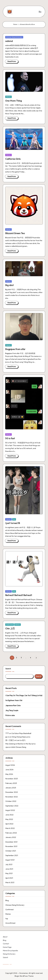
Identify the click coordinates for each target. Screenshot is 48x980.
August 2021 (10, 860)
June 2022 (9, 815)
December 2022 (12, 792)
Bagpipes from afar (15, 349)
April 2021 (9, 878)
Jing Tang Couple (12, 710)
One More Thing (13, 101)
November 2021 (11, 846)
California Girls (13, 159)
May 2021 (9, 873)
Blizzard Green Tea (15, 233)
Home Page (7, 947)
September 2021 (12, 855)
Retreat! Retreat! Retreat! (19, 595)
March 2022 (10, 828)
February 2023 (11, 783)
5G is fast (10, 438)
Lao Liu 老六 (21, 740)
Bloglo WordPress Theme (24, 976)
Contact (6, 944)
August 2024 (10, 765)
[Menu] (40, 12)
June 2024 (9, 770)
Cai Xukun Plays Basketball (21, 733)
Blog (7, 900)
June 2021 (9, 869)
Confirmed (10, 625)
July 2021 (9, 864)
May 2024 (9, 774)
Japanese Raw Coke (13, 705)
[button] (36, 658)
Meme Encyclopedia (10, 951)
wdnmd (9, 41)
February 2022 (11, 833)
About (5, 937)
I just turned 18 (13, 523)
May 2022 (9, 819)
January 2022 (11, 837)
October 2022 (11, 801)
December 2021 (11, 842)
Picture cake (10, 715)
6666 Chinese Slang (19, 747)
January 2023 (11, 788)
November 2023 (12, 779)
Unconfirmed (10, 923)
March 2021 (10, 882)
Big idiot (9, 285)
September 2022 (12, 806)
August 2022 (10, 810)
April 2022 (9, 824)
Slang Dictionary (9, 954)
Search (8, 669)
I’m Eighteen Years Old (14, 700)
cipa (7, 747)
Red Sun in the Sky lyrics (27, 744)
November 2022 (12, 797)
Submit (5, 957)
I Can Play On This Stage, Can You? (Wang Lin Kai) (24, 695)
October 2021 (11, 851)
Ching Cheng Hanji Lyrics (21, 737)
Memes (8, 97)
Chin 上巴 (10, 628)
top (14, 519)
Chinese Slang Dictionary (14, 37)
